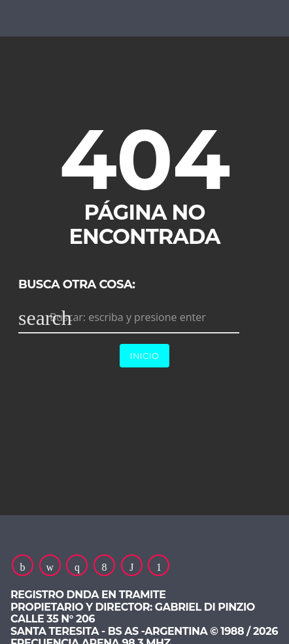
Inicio (145, 356)
